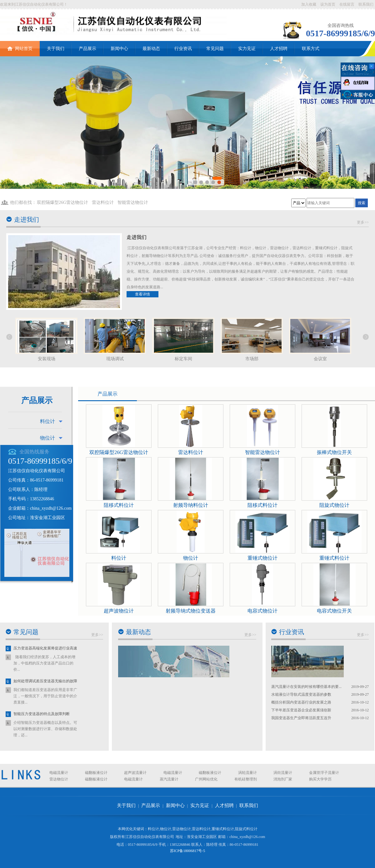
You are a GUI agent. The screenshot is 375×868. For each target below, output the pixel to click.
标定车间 (183, 359)
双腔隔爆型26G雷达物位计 (62, 202)
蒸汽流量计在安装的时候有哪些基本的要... (306, 687)
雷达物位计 (59, 779)
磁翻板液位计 (96, 773)
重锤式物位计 (262, 558)
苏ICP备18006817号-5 (188, 851)
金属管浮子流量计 (324, 773)
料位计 (47, 421)
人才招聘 (279, 49)
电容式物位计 (262, 611)
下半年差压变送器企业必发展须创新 (301, 710)
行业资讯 (183, 49)
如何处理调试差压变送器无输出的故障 (45, 681)
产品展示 (87, 49)
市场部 (252, 359)
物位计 (47, 438)
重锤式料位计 (334, 558)
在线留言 (347, 4)
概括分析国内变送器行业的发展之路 (301, 702)
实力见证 (247, 49)
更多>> (363, 222)
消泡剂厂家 (283, 779)
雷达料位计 (103, 202)
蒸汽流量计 (169, 779)
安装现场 (47, 359)
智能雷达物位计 (133, 202)
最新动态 (151, 49)
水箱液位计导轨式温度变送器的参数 (301, 694)
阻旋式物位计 (334, 505)
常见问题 (215, 49)
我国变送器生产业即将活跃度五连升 (301, 718)
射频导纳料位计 (191, 505)
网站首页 (20, 46)
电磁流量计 (59, 773)
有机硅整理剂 (246, 779)
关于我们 (56, 49)
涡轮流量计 (247, 773)
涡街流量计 (283, 773)
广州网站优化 (206, 779)
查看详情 (142, 294)
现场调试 (115, 359)
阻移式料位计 (119, 505)
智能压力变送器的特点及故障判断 (42, 714)
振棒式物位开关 (334, 452)
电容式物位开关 (334, 611)
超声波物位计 (119, 611)
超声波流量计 (135, 773)
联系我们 (366, 4)
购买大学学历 (320, 779)
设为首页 (328, 4)
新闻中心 (119, 49)
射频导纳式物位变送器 (191, 611)
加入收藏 (309, 4)
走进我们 (27, 220)
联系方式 (311, 49)
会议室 (320, 359)
